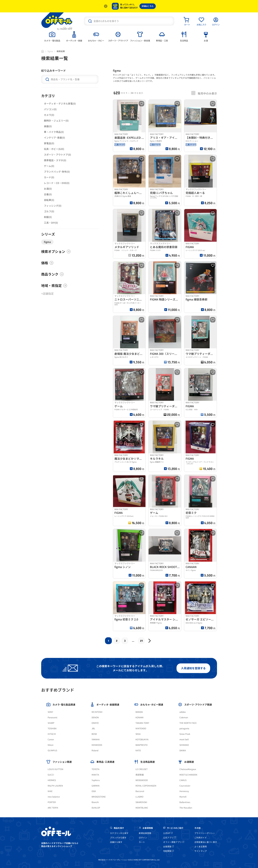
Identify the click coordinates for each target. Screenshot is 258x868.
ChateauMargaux (188, 769)
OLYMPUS (52, 750)
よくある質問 (201, 847)
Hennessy (184, 791)
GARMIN (96, 786)
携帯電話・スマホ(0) (55, 160)
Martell (183, 797)
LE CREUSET (142, 769)
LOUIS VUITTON (55, 769)
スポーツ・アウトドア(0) (57, 155)
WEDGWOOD (142, 780)
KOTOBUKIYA (142, 739)
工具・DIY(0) (51, 223)
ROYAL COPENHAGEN (146, 786)
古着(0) (48, 194)
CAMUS (183, 780)
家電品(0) (49, 143)
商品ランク (52, 274)
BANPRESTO (142, 745)
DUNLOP (96, 808)
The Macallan (186, 808)
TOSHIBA (52, 728)
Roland (95, 750)
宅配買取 (168, 851)
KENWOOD (97, 745)
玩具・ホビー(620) (54, 149)
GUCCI (51, 775)
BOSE (94, 734)
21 (141, 641)
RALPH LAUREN (55, 786)
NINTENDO (141, 728)
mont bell (184, 739)
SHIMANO (184, 745)
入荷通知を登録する (193, 668)
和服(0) (48, 217)
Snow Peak (185, 734)
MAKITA (95, 775)
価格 (47, 263)
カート (142, 842)
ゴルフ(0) (49, 211)
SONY (50, 712)
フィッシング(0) (53, 206)
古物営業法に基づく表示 (206, 842)
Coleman (184, 717)
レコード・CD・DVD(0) (57, 183)
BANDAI (139, 712)
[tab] (52, 36)
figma (50, 51)
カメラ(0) (49, 115)
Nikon (51, 745)
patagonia (184, 728)
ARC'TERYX (53, 808)
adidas (183, 712)
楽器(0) (48, 126)
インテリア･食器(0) (54, 138)
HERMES (52, 780)
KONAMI (140, 717)
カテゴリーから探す (119, 833)
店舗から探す (116, 842)
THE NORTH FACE (188, 723)
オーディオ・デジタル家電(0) (60, 104)
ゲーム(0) (49, 166)
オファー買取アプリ (174, 842)
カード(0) (49, 177)
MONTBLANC (142, 808)
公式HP (168, 833)
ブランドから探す (118, 838)
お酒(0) (48, 189)
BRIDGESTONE (99, 797)
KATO (138, 750)
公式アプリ (169, 838)
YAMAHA (96, 739)
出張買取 (168, 847)
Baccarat (140, 791)
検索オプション (56, 252)
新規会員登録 (145, 833)
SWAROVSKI (141, 802)
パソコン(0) (50, 109)
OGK (94, 791)
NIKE (50, 791)
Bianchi (95, 802)
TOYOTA (95, 769)
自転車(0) (49, 200)
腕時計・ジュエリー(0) (56, 121)
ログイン (143, 838)
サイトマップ (201, 851)
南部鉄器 (140, 775)
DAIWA (183, 750)
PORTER (52, 802)
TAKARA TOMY (142, 723)
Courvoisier (185, 786)
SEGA (138, 734)
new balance (54, 797)
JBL (93, 728)
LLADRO (139, 797)
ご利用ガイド (201, 838)
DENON (95, 717)
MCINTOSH (97, 712)
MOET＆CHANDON (188, 775)
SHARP (51, 723)
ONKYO (95, 723)
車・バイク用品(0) (54, 132)
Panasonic (53, 717)
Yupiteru (96, 780)
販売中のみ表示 (204, 93)
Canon (51, 739)
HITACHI (52, 734)
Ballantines (185, 802)
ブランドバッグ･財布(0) (57, 172)
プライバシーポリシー (205, 833)
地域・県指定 (54, 286)
